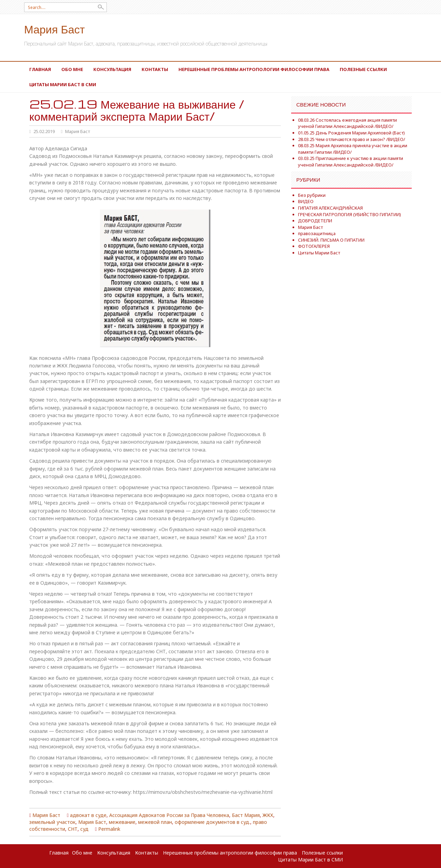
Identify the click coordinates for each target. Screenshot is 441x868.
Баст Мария (246, 815)
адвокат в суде (88, 815)
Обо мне (72, 69)
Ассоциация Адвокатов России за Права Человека (169, 815)
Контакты (155, 69)
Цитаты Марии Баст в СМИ (63, 84)
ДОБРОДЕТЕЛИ (315, 221)
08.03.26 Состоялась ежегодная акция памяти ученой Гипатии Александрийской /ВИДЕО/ (347, 123)
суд (84, 829)
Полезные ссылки (363, 69)
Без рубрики (312, 195)
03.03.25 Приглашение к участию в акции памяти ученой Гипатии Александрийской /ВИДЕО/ (351, 162)
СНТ (73, 829)
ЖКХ (268, 815)
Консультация (112, 69)
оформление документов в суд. (212, 822)
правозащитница (317, 233)
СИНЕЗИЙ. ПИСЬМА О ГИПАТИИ (331, 240)
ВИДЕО (306, 201)
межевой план (155, 822)
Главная (40, 69)
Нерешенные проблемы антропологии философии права (254, 69)
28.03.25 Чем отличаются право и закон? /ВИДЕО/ (352, 139)
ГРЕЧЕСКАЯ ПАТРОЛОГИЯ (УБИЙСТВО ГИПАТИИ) (350, 214)
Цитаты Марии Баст (319, 253)
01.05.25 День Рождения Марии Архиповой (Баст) (351, 133)
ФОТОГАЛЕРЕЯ (314, 246)
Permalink (109, 829)
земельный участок (52, 822)
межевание (122, 822)
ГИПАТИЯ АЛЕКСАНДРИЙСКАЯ (330, 208)
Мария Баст (54, 29)
